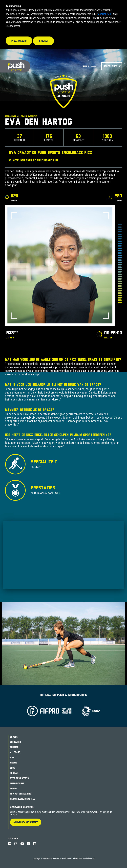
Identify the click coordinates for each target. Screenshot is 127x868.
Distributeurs (17, 783)
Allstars (15, 752)
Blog (12, 768)
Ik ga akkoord (19, 41)
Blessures (15, 742)
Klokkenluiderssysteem (23, 799)
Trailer (14, 773)
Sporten (14, 747)
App (12, 758)
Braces (14, 737)
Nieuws (13, 763)
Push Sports (15, 66)
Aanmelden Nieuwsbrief (22, 807)
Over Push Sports (19, 778)
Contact (14, 789)
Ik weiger (43, 41)
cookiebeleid (105, 14)
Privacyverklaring (21, 794)
